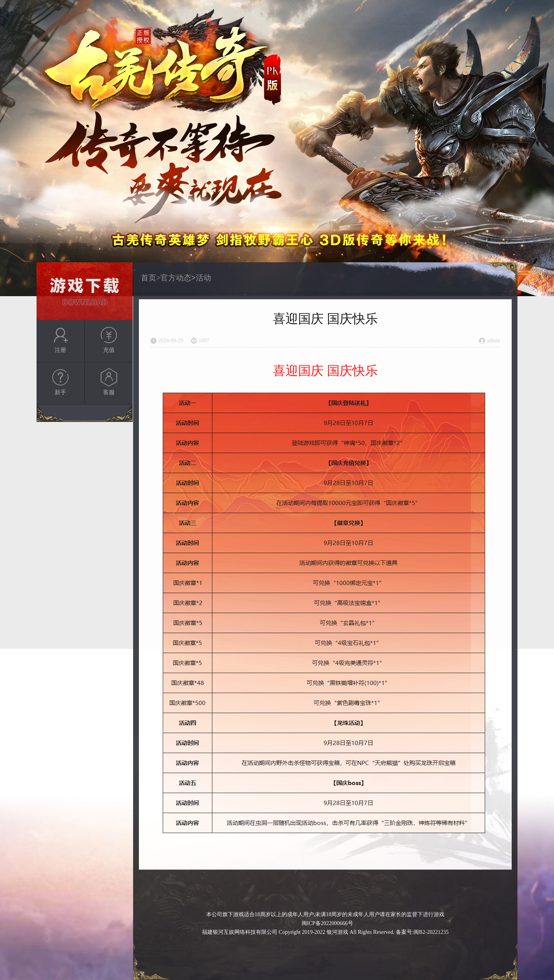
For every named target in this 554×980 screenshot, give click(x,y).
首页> (151, 278)
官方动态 (176, 278)
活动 (204, 278)
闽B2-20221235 (431, 932)
